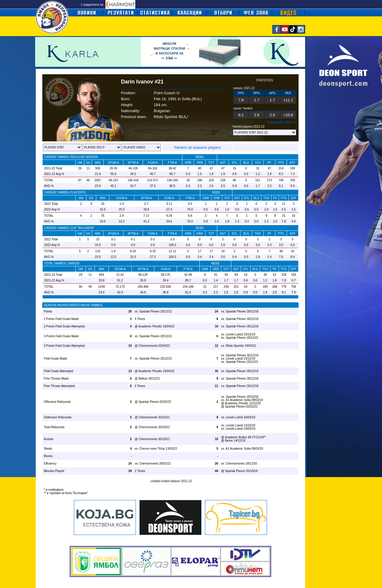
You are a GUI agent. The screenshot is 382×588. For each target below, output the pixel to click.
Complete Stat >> (282, 122)
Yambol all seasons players (197, 147)
